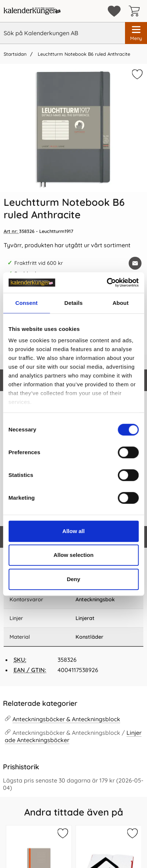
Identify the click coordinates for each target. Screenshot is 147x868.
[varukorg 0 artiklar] (136, 11)
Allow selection (73, 555)
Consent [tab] (27, 303)
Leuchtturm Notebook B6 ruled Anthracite (83, 54)
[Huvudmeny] (136, 33)
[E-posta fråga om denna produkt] (135, 263)
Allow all (73, 531)
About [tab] (121, 303)
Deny (73, 579)
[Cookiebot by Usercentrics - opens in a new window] (106, 282)
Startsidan (15, 54)
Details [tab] (74, 303)
